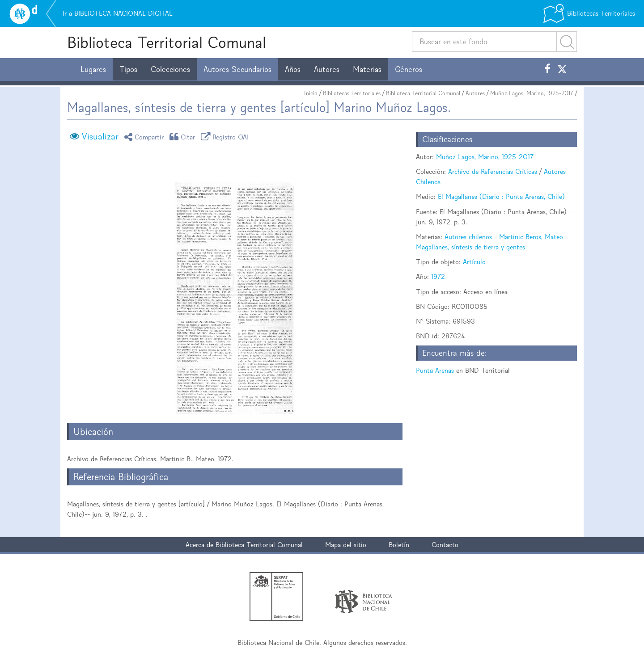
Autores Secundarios (237, 69)
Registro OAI (226, 137)
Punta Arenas (435, 370)
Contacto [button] (445, 545)
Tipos (128, 69)
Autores (327, 69)
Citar (184, 137)
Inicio (311, 93)
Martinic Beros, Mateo (531, 237)
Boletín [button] (399, 545)
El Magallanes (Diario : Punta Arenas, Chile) (501, 196)
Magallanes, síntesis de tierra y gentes (470, 247)
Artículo (474, 262)
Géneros (409, 69)
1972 (438, 276)
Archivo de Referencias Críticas (493, 171)
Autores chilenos (468, 237)
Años (293, 69)
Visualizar (100, 136)
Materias (367, 69)
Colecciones (170, 69)
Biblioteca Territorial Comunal (167, 42)
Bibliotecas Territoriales (352, 93)
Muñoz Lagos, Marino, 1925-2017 (532, 93)
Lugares (93, 69)
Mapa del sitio (346, 545)
